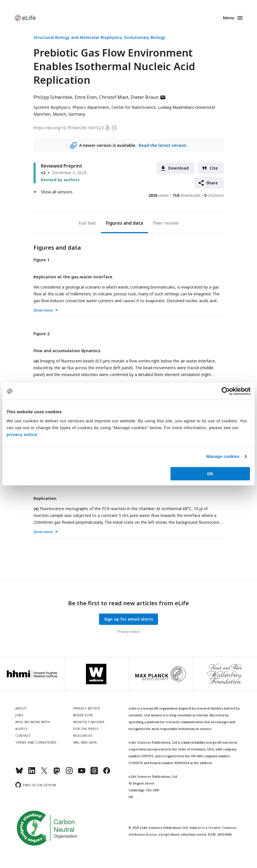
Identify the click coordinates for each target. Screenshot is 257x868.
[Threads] (94, 773)
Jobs (19, 715)
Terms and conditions (36, 742)
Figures (114, 223)
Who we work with (32, 722)
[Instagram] (69, 773)
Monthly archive (89, 722)
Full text (87, 223)
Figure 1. (42, 260)
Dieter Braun (148, 97)
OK (210, 474)
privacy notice (22, 434)
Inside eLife (83, 715)
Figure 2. (42, 334)
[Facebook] (107, 773)
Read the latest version (162, 145)
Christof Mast (114, 97)
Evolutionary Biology (145, 37)
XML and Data (85, 742)
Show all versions (57, 192)
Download (179, 168)
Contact (23, 735)
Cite (214, 168)
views (159, 195)
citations (214, 195)
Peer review (166, 223)
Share (212, 183)
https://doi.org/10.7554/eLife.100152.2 (69, 128)
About (21, 708)
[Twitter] (44, 773)
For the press (86, 729)
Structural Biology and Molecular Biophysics (77, 37)
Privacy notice (128, 632)
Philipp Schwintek (53, 97)
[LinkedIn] (32, 773)
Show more (43, 310)
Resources (83, 735)
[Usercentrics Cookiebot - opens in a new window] (226, 391)
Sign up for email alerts (129, 619)
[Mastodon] (57, 773)
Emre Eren (86, 97)
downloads (187, 195)
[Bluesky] (19, 773)
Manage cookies (223, 456)
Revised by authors (60, 180)
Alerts (21, 729)
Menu (229, 18)
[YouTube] (82, 773)
